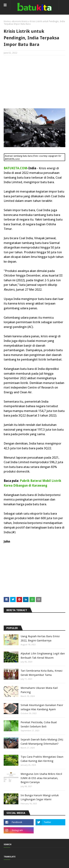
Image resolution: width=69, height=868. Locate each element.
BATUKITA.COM (15, 168)
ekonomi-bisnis (20, 21)
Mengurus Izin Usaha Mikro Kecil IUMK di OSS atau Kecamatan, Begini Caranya (41, 778)
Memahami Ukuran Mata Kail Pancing (39, 690)
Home (7, 21)
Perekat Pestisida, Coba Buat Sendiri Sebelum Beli (39, 724)
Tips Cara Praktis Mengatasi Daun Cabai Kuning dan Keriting (42, 759)
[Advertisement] (34, 82)
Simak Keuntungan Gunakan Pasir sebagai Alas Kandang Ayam (42, 707)
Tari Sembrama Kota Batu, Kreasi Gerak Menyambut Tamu (41, 673)
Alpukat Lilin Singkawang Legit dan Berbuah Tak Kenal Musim (43, 656)
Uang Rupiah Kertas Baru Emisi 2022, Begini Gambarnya (40, 638)
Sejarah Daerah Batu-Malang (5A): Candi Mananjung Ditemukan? (42, 742)
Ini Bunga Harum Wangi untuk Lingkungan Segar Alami (40, 797)
